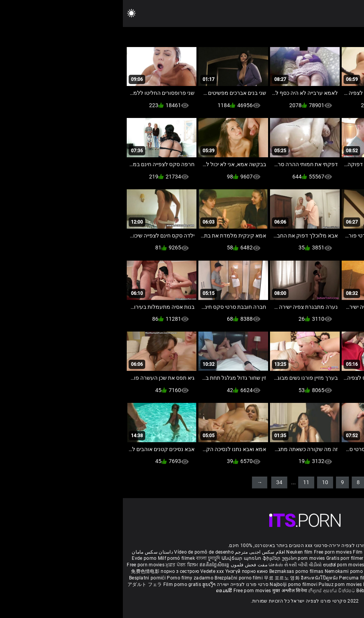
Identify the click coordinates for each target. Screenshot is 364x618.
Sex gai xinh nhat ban (289, 552)
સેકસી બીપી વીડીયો (180, 565)
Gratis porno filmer (284, 578)
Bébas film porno (252, 591)
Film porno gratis (60, 584)
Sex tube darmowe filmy (331, 578)
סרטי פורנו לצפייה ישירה (120, 584)
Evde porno (21, 558)
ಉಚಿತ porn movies (221, 565)
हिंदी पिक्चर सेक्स (258, 565)
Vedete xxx (89, 571)
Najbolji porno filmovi (171, 584)
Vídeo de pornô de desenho (81, 552)
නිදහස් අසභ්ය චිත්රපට (209, 591)
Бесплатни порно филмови (325, 571)
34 (156, 482)
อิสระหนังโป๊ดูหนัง (197, 578)
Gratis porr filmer (223, 558)
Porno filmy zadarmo (68, 578)
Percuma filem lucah (239, 578)
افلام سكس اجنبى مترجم (137, 552)
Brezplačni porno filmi (116, 578)
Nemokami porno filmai (229, 571)
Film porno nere (247, 552)
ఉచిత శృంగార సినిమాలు (298, 565)
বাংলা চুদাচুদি (85, 558)
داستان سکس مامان (29, 552)
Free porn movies (211, 552)
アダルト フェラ (22, 584)
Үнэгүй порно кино (124, 571)
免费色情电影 (23, 571)
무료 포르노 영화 (159, 578)
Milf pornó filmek (54, 558)
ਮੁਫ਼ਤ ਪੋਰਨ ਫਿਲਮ (60, 565)
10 (202, 482)
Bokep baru (253, 584)
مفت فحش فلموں (126, 565)
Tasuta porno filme (288, 584)
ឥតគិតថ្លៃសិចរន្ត (92, 565)
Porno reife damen (335, 552)
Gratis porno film (274, 571)
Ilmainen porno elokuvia (269, 558)
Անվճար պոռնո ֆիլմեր (129, 558)
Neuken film (176, 552)
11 (183, 482)
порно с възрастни (317, 558)
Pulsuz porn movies (218, 584)
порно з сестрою (57, 571)
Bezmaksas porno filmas (174, 571)
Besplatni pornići (25, 578)
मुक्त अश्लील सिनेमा (168, 591)
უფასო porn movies (181, 558)
